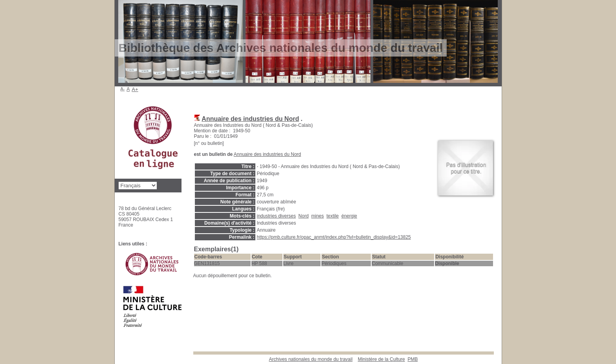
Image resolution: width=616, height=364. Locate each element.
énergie (349, 216)
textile (333, 216)
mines (317, 216)
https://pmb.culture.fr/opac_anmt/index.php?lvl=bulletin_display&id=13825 (334, 237)
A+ (135, 89)
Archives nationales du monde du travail (311, 359)
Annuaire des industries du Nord (250, 119)
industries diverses (276, 216)
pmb (412, 359)
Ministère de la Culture (381, 359)
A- (123, 89)
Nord (304, 216)
